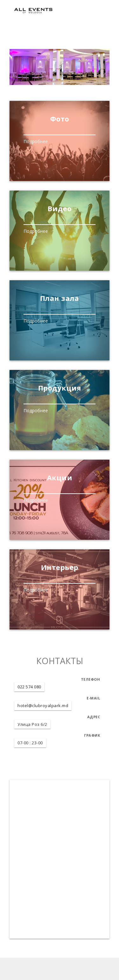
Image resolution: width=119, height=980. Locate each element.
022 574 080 (29, 687)
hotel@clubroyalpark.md (43, 705)
